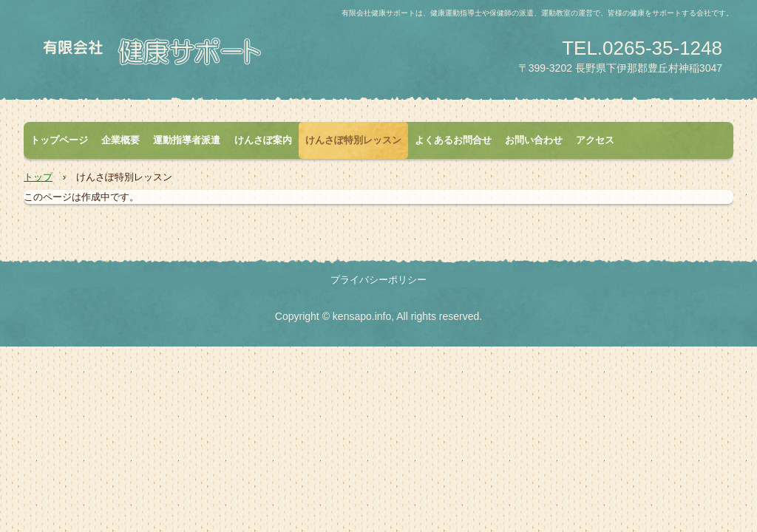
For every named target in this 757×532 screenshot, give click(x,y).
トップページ (59, 140)
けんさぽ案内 (263, 140)
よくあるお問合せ (453, 140)
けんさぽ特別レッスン (353, 140)
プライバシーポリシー (378, 280)
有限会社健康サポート (197, 56)
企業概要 (120, 140)
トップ (38, 177)
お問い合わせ (534, 140)
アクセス (595, 140)
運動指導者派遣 (187, 140)
